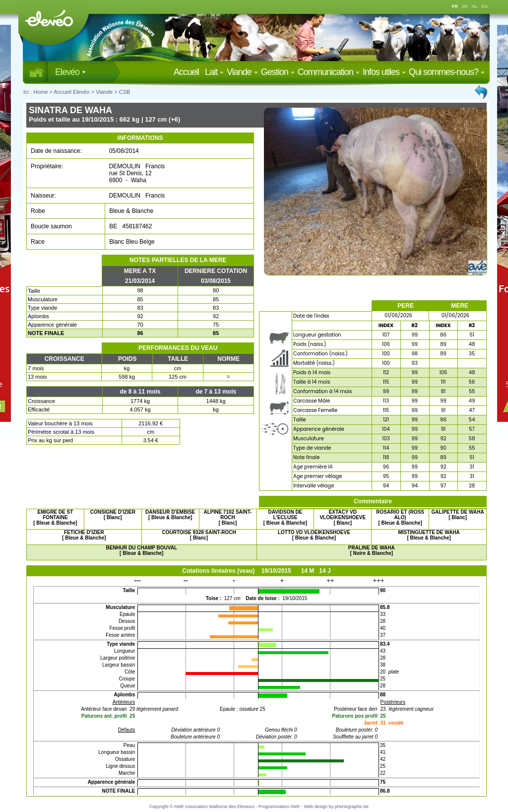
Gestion (278, 72)
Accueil (188, 72)
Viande (242, 72)
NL (475, 6)
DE (465, 6)
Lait (214, 72)
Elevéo (70, 72)
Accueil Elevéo (71, 92)
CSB (125, 92)
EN (485, 6)
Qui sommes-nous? (447, 72)
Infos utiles (384, 72)
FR (455, 6)
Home (40, 92)
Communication (329, 72)
